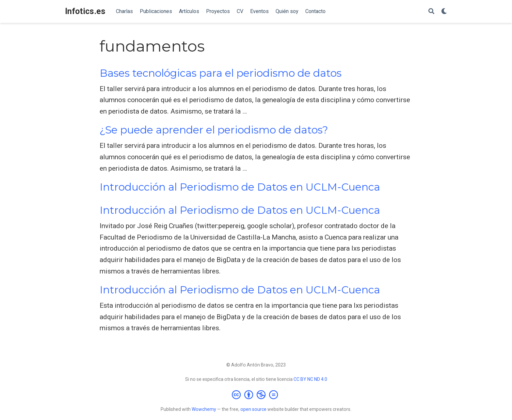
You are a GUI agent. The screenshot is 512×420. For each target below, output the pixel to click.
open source (253, 409)
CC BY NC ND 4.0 (310, 379)
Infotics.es (85, 11)
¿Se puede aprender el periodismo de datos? (214, 130)
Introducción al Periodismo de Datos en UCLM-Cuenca (240, 187)
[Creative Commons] (256, 395)
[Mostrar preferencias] (444, 12)
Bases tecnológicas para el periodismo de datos (221, 73)
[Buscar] (431, 12)
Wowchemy (204, 409)
